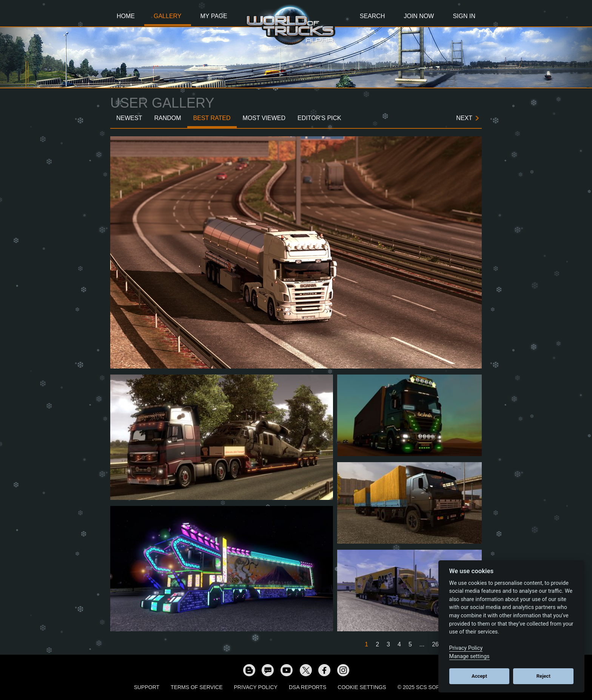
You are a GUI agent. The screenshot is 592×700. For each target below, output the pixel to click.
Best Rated (212, 118)
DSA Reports (308, 687)
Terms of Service (197, 687)
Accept (479, 676)
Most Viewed (264, 118)
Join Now (419, 16)
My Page (214, 16)
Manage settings (469, 656)
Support (147, 687)
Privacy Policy (256, 687)
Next (464, 118)
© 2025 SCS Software (428, 687)
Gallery (168, 16)
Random (167, 118)
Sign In (464, 16)
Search (372, 16)
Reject (543, 676)
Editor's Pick (319, 118)
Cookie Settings (362, 687)
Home (126, 16)
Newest (129, 118)
